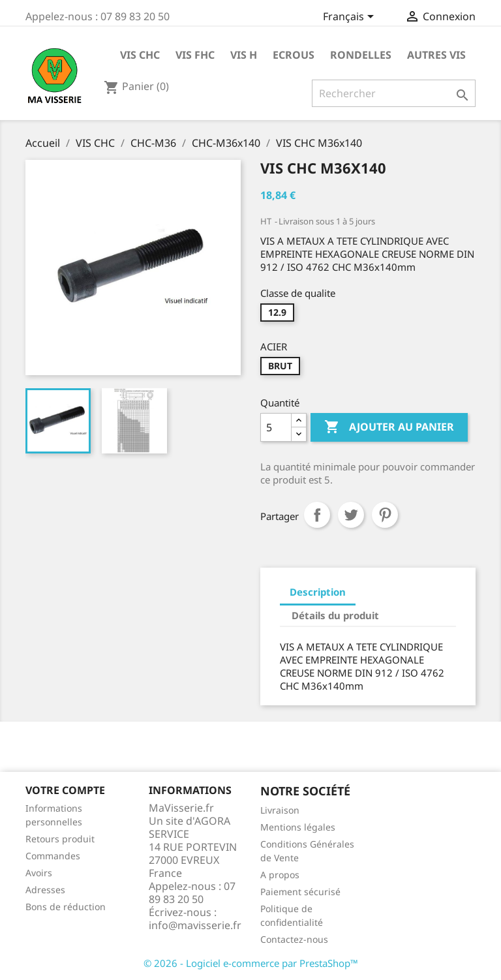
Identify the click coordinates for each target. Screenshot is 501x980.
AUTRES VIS (436, 55)
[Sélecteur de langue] (351, 18)
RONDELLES (361, 55)
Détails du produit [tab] (335, 615)
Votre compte (65, 790)
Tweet (351, 515)
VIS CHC (140, 55)
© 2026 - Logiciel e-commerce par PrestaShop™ (251, 963)
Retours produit (60, 839)
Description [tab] (318, 592)
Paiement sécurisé (300, 892)
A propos (280, 875)
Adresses (45, 890)
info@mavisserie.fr (195, 925)
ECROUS (294, 55)
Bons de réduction (66, 907)
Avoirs (39, 873)
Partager (317, 515)
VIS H (244, 55)
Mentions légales (298, 827)
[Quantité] (276, 427)
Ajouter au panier (389, 427)
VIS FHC (195, 55)
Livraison (280, 810)
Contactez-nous (294, 939)
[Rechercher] (394, 93)
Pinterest (385, 515)
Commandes (53, 856)
